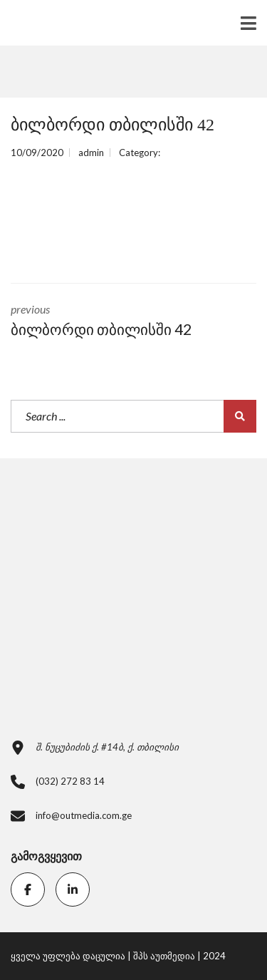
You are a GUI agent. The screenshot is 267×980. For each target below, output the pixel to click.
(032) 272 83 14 (70, 781)
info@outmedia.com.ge (84, 815)
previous (133, 321)
